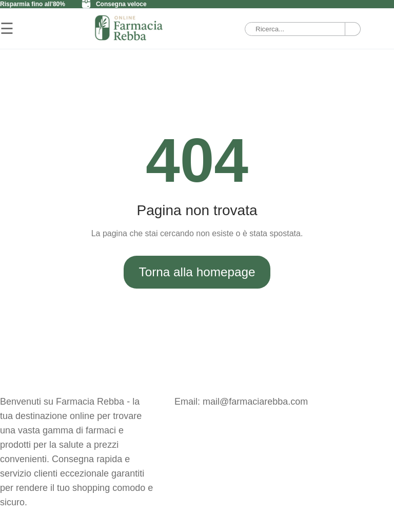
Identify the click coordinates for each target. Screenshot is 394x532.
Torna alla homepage (197, 272)
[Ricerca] (353, 29)
